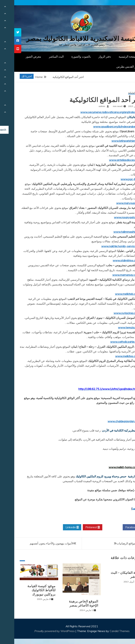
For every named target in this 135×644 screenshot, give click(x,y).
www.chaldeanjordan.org (109, 421)
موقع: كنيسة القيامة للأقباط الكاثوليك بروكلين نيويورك (27, 590)
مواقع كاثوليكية (120, 93)
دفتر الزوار (90, 56)
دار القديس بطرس (113, 67)
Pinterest (78, 527)
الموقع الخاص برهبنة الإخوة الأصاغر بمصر (69, 603)
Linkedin (58, 527)
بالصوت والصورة (67, 56)
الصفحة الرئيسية (114, 56)
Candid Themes (105, 631)
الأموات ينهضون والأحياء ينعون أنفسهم (37, 543)
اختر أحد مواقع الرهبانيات (117, 543)
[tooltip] (4, 32)
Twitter (98, 527)
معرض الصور (19, 56)
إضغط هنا (123, 509)
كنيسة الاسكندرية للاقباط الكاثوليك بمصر (68, 39)
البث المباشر (42, 56)
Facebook (119, 527)
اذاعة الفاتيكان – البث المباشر (112, 575)
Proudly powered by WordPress (41, 631)
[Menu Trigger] (123, 7)
